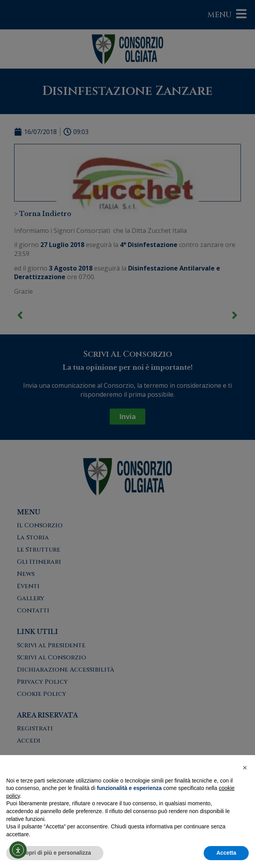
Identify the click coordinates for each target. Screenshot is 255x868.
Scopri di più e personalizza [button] (55, 853)
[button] (245, 768)
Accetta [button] (226, 853)
